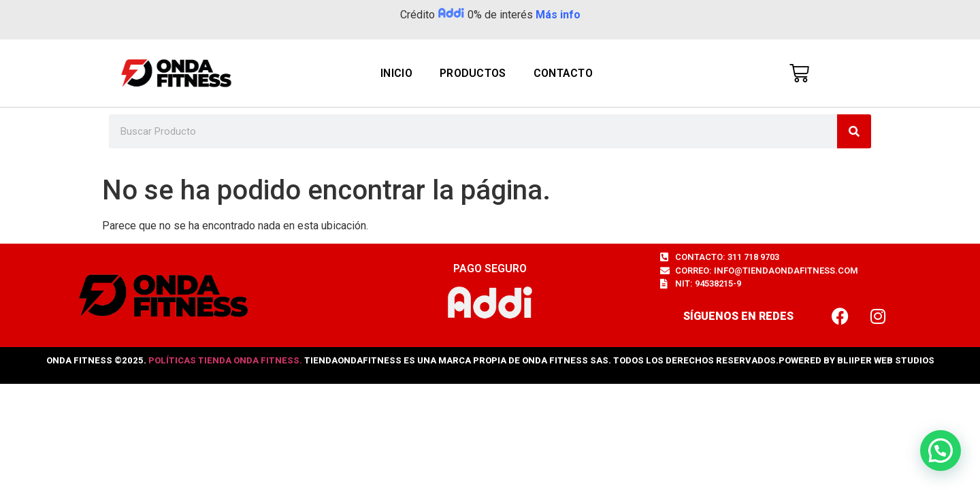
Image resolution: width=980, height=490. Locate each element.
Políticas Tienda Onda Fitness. (225, 360)
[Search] (854, 131)
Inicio (396, 73)
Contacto (563, 73)
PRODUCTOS (473, 73)
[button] (941, 451)
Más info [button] (558, 15)
